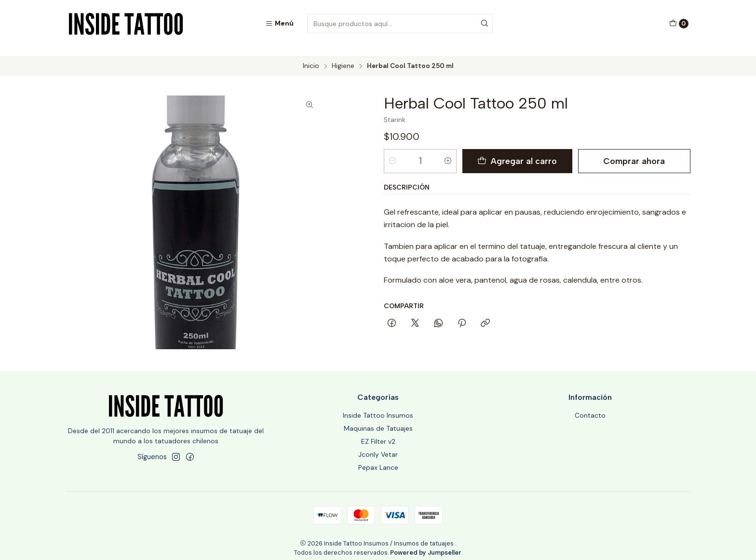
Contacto (590, 407)
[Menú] (279, 24)
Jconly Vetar (378, 446)
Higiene (343, 58)
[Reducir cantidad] (392, 152)
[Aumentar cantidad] (448, 152)
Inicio (311, 58)
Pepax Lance (378, 459)
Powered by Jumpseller (426, 544)
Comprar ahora (634, 152)
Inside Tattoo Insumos (378, 407)
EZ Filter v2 (378, 433)
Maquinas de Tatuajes (378, 420)
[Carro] (679, 24)
